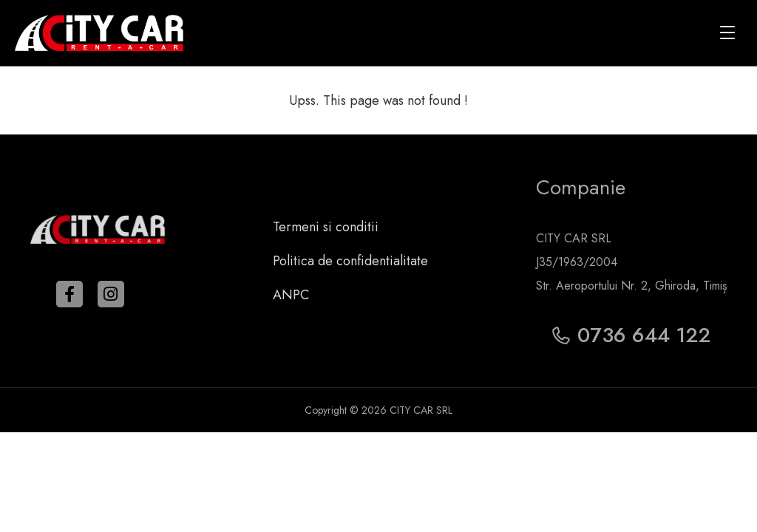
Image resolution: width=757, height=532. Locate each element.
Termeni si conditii (326, 227)
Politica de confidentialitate (350, 261)
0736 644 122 (631, 335)
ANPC (291, 295)
